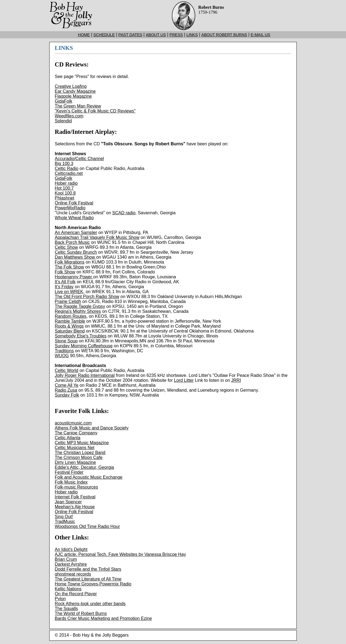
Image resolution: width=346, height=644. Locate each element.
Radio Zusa (66, 390)
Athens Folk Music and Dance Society (92, 428)
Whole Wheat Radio (74, 218)
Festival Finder (69, 472)
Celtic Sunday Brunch (76, 252)
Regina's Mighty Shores (78, 311)
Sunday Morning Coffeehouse (84, 346)
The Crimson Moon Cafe (79, 457)
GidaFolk (64, 101)
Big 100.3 (64, 164)
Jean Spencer (68, 502)
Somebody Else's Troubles (81, 336)
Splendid (63, 121)
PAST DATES (130, 35)
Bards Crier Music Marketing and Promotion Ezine (103, 618)
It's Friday (64, 287)
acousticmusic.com (73, 423)
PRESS (176, 35)
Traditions (64, 351)
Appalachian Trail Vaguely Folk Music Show (97, 237)
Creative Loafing (71, 86)
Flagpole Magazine (73, 96)
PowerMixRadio (70, 208)
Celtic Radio (67, 168)
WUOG (62, 356)
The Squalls (66, 609)
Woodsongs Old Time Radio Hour (87, 526)
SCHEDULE (104, 35)
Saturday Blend (70, 331)
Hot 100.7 (64, 188)
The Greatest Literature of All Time (88, 579)
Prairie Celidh (68, 301)
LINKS (192, 35)
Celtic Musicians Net (75, 448)
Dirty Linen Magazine (75, 462)
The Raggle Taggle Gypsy (80, 306)
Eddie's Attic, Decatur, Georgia (84, 467)
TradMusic (65, 522)
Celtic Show (66, 247)
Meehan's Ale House (75, 507)
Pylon (60, 599)
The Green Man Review (78, 106)
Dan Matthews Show (75, 257)
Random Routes (71, 316)
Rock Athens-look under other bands (90, 604)
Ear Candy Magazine (75, 91)
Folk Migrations (70, 262)
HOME (84, 35)
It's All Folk (65, 282)
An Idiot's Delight (71, 549)
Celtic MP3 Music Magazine (82, 443)
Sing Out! (64, 517)
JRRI (236, 380)
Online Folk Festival (74, 203)
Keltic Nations (68, 589)
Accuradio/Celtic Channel (79, 159)
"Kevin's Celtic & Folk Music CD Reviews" (95, 111)
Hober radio (66, 183)
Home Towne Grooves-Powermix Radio (93, 584)
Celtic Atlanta (67, 438)
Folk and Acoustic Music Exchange (89, 477)
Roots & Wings (69, 326)
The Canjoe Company (76, 433)
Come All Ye (67, 385)
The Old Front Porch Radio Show (87, 297)
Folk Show (65, 272)
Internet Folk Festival (75, 497)
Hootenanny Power (74, 277)
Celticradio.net (69, 173)
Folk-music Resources (76, 487)
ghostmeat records (73, 574)
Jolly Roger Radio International (85, 375)
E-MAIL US (260, 35)
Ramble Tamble (70, 321)
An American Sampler (76, 233)
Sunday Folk (67, 395)
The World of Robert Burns (81, 613)
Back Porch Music (72, 242)
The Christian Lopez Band (80, 453)
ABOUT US (156, 35)
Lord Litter (184, 380)
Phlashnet (64, 198)
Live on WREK (69, 292)
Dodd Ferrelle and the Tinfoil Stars (88, 569)
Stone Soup (66, 341)
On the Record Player (76, 594)
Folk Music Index (71, 482)
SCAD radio (124, 213)
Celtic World (67, 370)
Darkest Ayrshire (71, 564)
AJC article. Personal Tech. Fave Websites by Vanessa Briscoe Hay (120, 554)
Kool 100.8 (65, 193)
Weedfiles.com (69, 116)
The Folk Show (69, 267)
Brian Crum (66, 559)
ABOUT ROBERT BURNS (224, 35)
